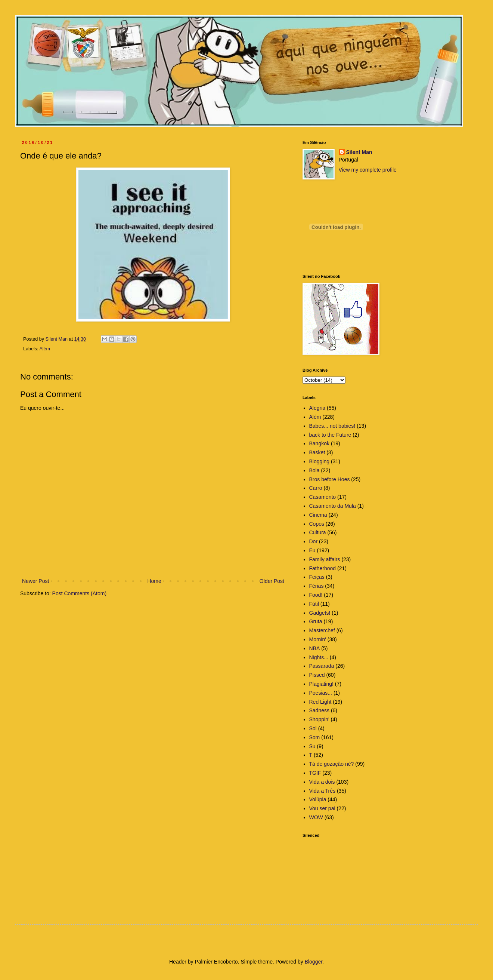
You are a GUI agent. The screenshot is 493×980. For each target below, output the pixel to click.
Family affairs (325, 559)
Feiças (317, 577)
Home (154, 581)
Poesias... (321, 693)
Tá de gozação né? (332, 764)
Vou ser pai (322, 808)
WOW (316, 817)
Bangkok (319, 443)
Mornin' (318, 639)
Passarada (322, 666)
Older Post (272, 581)
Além (45, 349)
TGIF (315, 773)
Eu (312, 550)
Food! (316, 595)
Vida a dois (322, 782)
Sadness (319, 710)
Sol (313, 728)
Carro (316, 488)
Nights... (319, 657)
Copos (317, 524)
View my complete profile (368, 170)
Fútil (314, 604)
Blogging (320, 461)
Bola (314, 470)
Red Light (320, 702)
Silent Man (359, 152)
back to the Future (330, 435)
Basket (317, 452)
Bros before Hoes (330, 479)
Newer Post (35, 581)
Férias (317, 586)
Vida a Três (323, 791)
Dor (314, 541)
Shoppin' (319, 719)
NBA (315, 648)
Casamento (323, 497)
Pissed (317, 675)
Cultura (318, 532)
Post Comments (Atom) (79, 593)
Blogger (314, 962)
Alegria (317, 408)
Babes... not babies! (332, 426)
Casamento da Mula (333, 506)
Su (312, 746)
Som (315, 737)
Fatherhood (323, 568)
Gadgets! (320, 613)
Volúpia (318, 799)
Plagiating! (321, 684)
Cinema (318, 515)
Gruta (316, 621)
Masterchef (322, 630)
